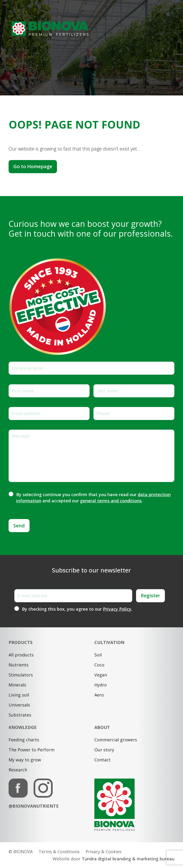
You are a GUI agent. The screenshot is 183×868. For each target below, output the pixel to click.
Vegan (101, 675)
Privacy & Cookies (104, 852)
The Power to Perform (32, 750)
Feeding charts (24, 740)
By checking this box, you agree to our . (77, 609)
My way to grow (25, 760)
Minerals (17, 685)
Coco (99, 665)
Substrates (20, 715)
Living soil (19, 695)
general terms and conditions (111, 501)
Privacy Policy (117, 609)
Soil (98, 655)
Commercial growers (116, 740)
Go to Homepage (33, 166)
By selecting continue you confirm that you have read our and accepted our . (93, 498)
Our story (104, 750)
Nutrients (19, 665)
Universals (19, 705)
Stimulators (21, 675)
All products (21, 655)
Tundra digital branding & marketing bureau (128, 859)
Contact (102, 760)
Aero (99, 695)
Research (18, 770)
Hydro (101, 685)
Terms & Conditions (59, 852)
